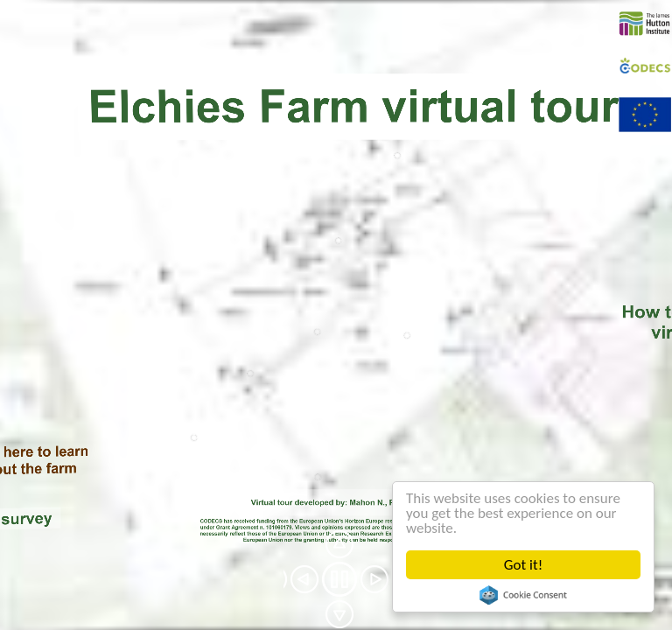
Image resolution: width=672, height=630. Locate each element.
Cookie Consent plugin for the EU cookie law (523, 595)
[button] (304, 579)
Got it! (523, 565)
